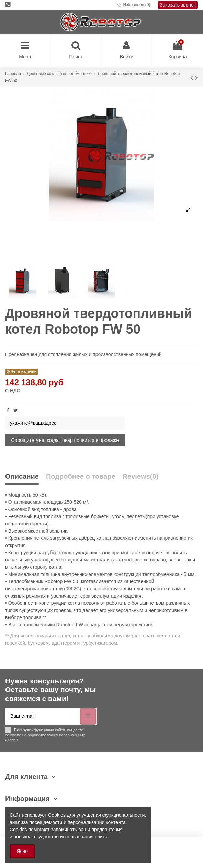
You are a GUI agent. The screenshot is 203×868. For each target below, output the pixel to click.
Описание (22, 476)
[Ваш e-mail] (43, 716)
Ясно (22, 851)
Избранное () (134, 5)
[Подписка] (88, 716)
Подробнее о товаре (81, 476)
